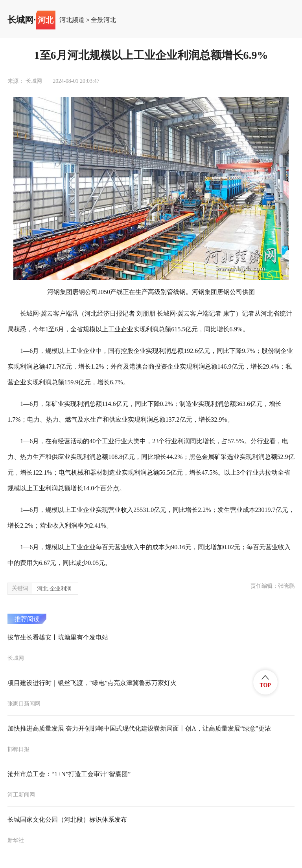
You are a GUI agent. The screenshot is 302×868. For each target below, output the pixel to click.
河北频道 (72, 20)
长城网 (20, 20)
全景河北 (103, 20)
